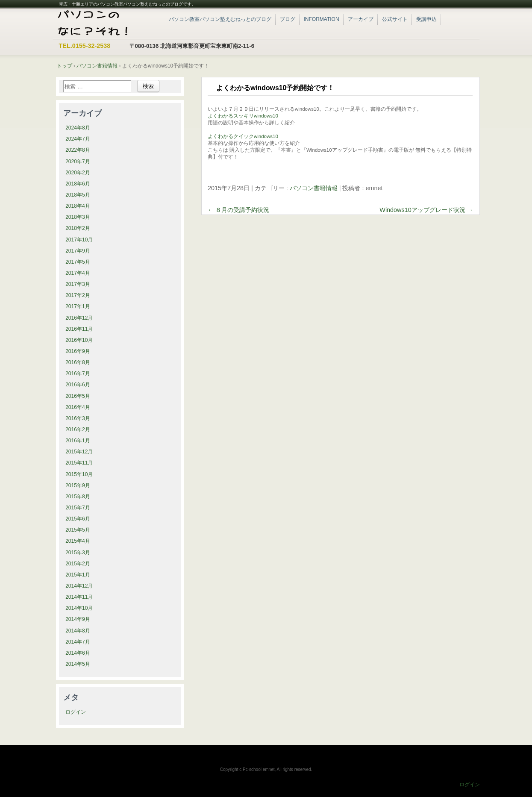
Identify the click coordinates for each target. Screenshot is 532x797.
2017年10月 (79, 240)
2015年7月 (78, 508)
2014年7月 (78, 642)
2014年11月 (79, 597)
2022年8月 (78, 150)
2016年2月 (78, 429)
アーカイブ (361, 19)
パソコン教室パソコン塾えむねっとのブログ (220, 19)
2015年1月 (78, 575)
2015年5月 (78, 530)
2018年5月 (78, 195)
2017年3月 (78, 284)
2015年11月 (79, 463)
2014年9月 (78, 619)
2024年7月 (78, 139)
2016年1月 (78, 441)
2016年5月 (78, 396)
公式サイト (395, 19)
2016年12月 (79, 318)
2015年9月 (78, 485)
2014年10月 (79, 608)
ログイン (76, 712)
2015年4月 (78, 541)
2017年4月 (78, 273)
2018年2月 (78, 228)
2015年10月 (79, 474)
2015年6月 (78, 519)
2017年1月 (78, 306)
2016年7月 (78, 374)
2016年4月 (78, 407)
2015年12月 (79, 452)
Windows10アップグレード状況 (426, 210)
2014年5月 (78, 664)
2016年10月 (79, 340)
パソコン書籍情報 (314, 188)
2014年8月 (78, 631)
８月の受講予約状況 (238, 210)
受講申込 (426, 19)
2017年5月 (78, 262)
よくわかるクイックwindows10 (243, 136)
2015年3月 (78, 553)
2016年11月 (79, 329)
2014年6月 (78, 653)
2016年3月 (78, 418)
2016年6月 (78, 385)
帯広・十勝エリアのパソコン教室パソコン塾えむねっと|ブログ (106, 24)
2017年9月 (78, 251)
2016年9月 (78, 351)
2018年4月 (78, 206)
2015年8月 (78, 497)
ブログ (288, 19)
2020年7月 (78, 162)
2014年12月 (79, 586)
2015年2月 (78, 564)
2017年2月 (78, 295)
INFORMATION (322, 19)
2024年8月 (78, 128)
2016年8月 (78, 362)
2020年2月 (78, 173)
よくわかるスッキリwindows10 (243, 116)
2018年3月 (78, 217)
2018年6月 (78, 184)
